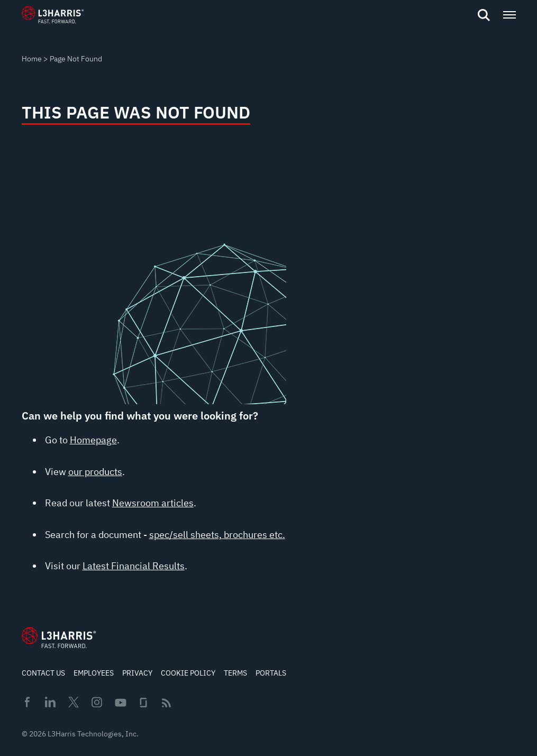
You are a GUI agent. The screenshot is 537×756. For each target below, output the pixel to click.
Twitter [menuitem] (74, 702)
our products (95, 472)
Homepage (93, 440)
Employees (94, 673)
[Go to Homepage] (59, 637)
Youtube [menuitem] (120, 703)
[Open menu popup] (509, 15)
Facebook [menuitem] (27, 702)
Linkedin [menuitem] (50, 702)
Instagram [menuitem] (97, 702)
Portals (271, 673)
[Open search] (484, 15)
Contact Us (43, 673)
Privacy (137, 673)
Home (32, 59)
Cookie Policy (188, 673)
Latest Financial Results (134, 566)
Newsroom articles (153, 503)
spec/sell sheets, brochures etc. (217, 535)
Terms (235, 673)
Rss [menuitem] (166, 703)
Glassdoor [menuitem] (143, 703)
